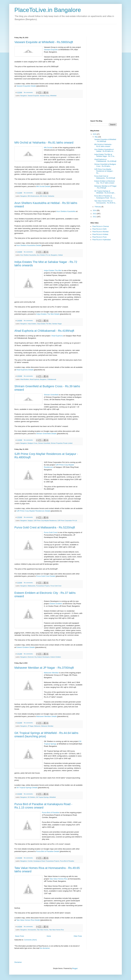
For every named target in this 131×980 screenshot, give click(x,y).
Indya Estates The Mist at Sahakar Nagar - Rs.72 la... (105, 155)
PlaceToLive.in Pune (99, 237)
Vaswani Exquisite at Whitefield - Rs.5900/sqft (44, 42)
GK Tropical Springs (42, 797)
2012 (95, 217)
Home (49, 936)
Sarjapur (30, 521)
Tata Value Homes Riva (58, 879)
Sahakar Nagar (57, 324)
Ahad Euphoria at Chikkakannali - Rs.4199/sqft (44, 331)
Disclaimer (18, 962)
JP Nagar (31, 726)
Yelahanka (51, 196)
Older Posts (78, 936)
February (98, 207)
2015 (95, 134)
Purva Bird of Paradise (51, 813)
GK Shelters (31, 797)
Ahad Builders (25, 379)
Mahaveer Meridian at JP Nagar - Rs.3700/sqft (44, 668)
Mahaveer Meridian (51, 673)
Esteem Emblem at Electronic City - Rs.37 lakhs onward (105, 182)
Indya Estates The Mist (53, 270)
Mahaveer (37, 726)
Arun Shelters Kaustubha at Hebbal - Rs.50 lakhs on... (104, 150)
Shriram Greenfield (51, 395)
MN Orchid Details (43, 186)
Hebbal (60, 255)
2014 (95, 210)
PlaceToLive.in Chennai (101, 226)
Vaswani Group (45, 96)
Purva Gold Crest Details (46, 576)
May (96, 137)
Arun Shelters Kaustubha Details (29, 245)
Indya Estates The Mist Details (48, 314)
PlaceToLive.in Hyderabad (101, 240)
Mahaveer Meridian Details (46, 716)
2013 (95, 214)
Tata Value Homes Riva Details (28, 920)
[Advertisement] (45, 28)
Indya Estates (32, 324)
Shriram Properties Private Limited (62, 443)
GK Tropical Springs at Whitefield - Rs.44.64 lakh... (105, 192)
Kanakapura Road (39, 861)
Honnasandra (32, 930)
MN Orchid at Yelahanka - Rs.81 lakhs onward (44, 143)
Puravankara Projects (43, 586)
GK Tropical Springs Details (27, 788)
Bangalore (24, 96)
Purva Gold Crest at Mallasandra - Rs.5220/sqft (45, 527)
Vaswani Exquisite (51, 50)
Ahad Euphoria (57, 336)
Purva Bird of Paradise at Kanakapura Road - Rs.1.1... (105, 197)
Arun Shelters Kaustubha (66, 211)
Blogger (75, 968)
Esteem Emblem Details (26, 647)
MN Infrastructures (33, 196)
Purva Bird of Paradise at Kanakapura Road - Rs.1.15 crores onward (43, 806)
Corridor (30, 861)
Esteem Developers (43, 657)
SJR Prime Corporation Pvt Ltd (67, 521)
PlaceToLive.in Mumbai (100, 232)
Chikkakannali (52, 379)
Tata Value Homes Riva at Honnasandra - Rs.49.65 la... (105, 202)
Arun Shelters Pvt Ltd (43, 255)
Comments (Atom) (30, 940)
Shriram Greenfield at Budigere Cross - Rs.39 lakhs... (105, 165)
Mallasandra (32, 586)
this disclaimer (45, 948)
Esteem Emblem (56, 604)
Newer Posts (20, 936)
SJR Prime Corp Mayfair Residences (45, 521)
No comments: (29, 92)
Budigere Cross (32, 443)
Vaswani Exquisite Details (26, 86)
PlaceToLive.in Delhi (99, 229)
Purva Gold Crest (51, 532)
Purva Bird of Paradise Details (48, 851)
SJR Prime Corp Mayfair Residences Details (33, 511)
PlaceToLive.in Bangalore (48, 10)
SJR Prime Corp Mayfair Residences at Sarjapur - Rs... (104, 171)
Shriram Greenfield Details (46, 434)
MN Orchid (48, 148)
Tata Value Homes (43, 930)
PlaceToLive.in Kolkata (100, 234)
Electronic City (32, 657)
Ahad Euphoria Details (25, 370)
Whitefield (53, 96)
